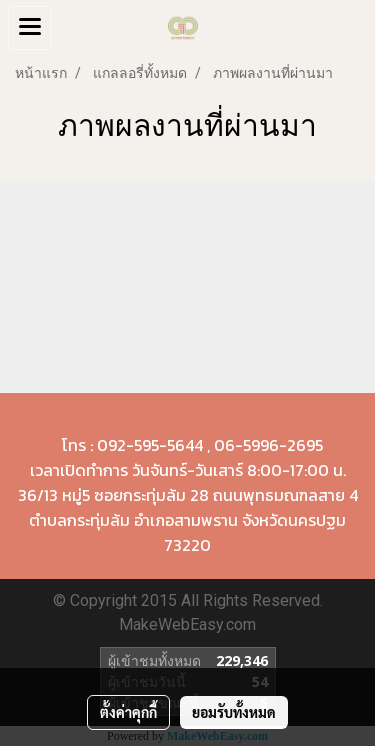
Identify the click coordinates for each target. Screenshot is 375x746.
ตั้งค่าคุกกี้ (128, 712)
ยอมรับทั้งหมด (234, 712)
